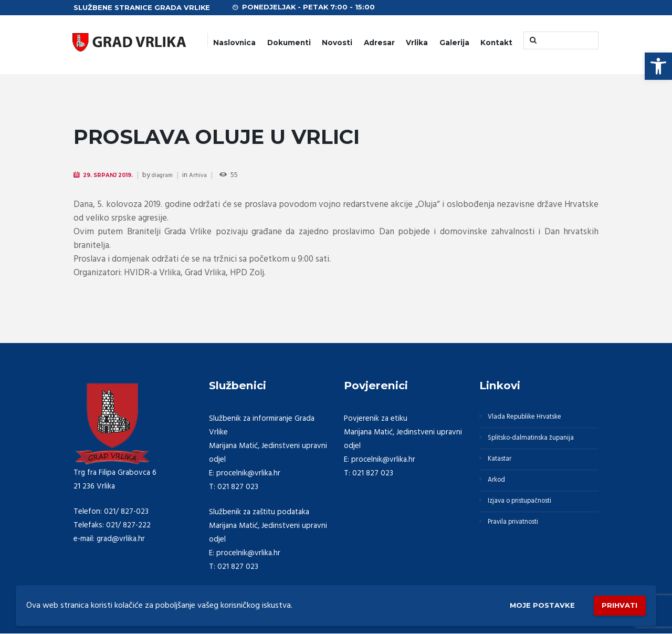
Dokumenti (289, 43)
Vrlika (417, 43)
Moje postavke (526, 603)
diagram (173, 176)
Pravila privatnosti (520, 545)
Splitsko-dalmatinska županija (539, 444)
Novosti (337, 43)
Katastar (504, 470)
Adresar (379, 43)
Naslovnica (234, 43)
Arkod (500, 495)
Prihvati (615, 603)
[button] (658, 66)
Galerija (454, 43)
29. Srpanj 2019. (113, 175)
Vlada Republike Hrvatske (533, 419)
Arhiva (212, 176)
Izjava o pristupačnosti (528, 520)
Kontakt (496, 43)
